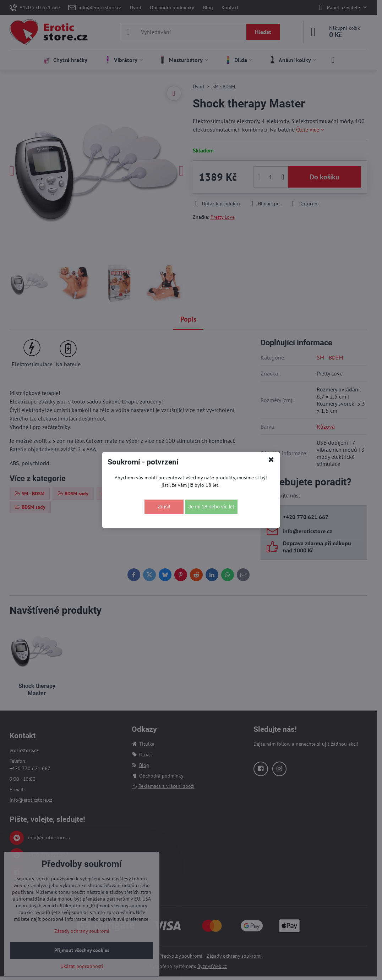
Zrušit (164, 507)
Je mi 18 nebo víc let (211, 507)
